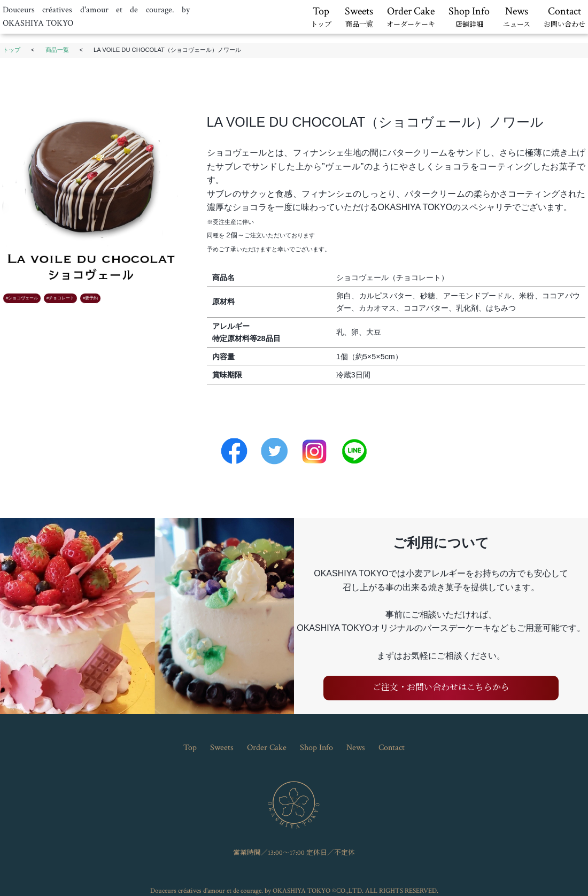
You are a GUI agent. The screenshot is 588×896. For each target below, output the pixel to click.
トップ (11, 50)
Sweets (359, 18)
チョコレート (61, 298)
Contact (564, 18)
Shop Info (469, 18)
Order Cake (411, 18)
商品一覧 (57, 50)
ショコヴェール (23, 298)
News (517, 18)
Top (321, 18)
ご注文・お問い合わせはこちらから (441, 688)
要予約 (91, 298)
